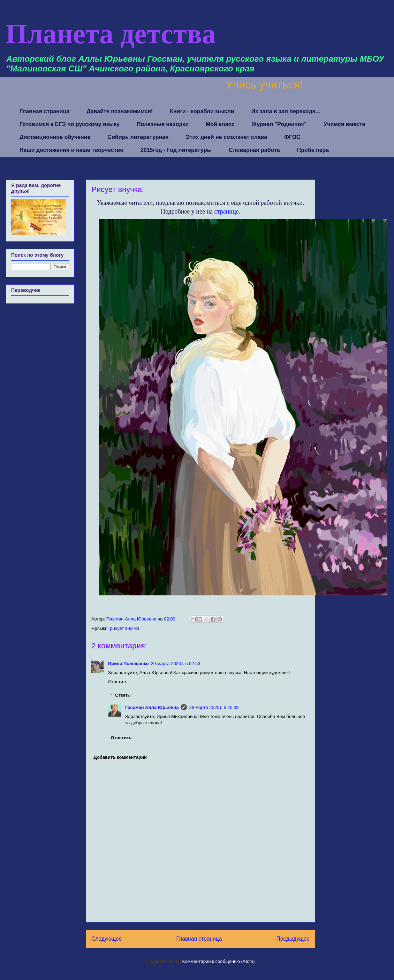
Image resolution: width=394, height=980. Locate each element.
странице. (227, 211)
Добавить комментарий (120, 757)
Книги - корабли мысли (202, 111)
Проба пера (313, 150)
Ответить (118, 682)
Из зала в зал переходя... (286, 111)
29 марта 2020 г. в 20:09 (214, 707)
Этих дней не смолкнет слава (227, 137)
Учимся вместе (344, 124)
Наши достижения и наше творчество (71, 150)
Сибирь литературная (138, 137)
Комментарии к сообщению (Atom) (219, 961)
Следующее (107, 939)
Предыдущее (293, 939)
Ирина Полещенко (128, 663)
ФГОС (292, 137)
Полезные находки (163, 124)
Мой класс (220, 124)
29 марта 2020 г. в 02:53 (176, 663)
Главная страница (44, 111)
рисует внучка (124, 628)
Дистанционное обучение (55, 137)
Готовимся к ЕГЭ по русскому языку (70, 124)
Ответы (123, 695)
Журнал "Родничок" (279, 124)
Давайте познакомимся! (120, 111)
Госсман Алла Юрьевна (152, 707)
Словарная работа (254, 150)
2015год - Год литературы (176, 150)
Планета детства (111, 34)
